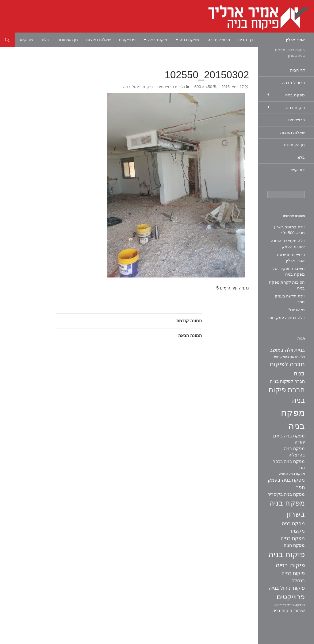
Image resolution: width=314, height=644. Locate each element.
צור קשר (26, 40)
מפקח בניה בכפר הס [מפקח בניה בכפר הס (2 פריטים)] (289, 465)
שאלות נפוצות (98, 40)
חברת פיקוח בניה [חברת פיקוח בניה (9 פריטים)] (287, 395)
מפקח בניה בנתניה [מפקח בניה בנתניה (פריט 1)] (292, 474)
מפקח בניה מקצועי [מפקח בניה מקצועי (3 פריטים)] (293, 527)
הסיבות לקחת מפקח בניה (287, 285)
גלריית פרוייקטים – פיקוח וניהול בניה (154, 87)
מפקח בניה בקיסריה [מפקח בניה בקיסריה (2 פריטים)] (286, 494)
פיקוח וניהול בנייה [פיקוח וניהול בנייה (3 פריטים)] (287, 588)
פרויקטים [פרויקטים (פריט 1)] (280, 605)
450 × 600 (203, 87)
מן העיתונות (68, 40)
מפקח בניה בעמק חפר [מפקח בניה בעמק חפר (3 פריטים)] (286, 484)
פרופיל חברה (219, 40)
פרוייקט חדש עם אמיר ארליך (291, 258)
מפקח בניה (190, 40)
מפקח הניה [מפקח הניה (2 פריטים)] (294, 545)
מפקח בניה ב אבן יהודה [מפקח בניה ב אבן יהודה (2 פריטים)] (289, 439)
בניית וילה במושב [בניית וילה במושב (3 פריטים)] (287, 350)
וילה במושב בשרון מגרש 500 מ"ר (289, 230)
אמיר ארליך (295, 40)
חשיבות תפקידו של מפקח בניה (289, 272)
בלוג (45, 40)
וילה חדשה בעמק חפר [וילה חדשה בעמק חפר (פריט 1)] (289, 357)
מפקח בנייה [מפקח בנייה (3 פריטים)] (293, 538)
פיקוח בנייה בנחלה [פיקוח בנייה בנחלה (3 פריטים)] (293, 577)
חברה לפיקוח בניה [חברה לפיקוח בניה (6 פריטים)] (287, 369)
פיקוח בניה (158, 40)
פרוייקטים (127, 40)
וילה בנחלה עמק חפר (286, 318)
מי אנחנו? (296, 310)
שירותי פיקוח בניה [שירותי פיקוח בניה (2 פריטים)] (289, 611)
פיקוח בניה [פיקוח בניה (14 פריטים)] (287, 554)
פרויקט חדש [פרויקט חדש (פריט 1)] (296, 605)
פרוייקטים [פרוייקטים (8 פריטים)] (291, 597)
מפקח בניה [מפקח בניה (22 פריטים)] (293, 419)
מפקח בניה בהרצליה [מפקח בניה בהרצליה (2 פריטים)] (294, 452)
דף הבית (246, 40)
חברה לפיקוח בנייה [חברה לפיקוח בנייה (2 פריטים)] (287, 381)
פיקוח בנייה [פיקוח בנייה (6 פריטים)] (290, 565)
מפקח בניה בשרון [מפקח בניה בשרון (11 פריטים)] (287, 509)
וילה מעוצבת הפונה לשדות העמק (288, 244)
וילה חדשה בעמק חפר (290, 299)
